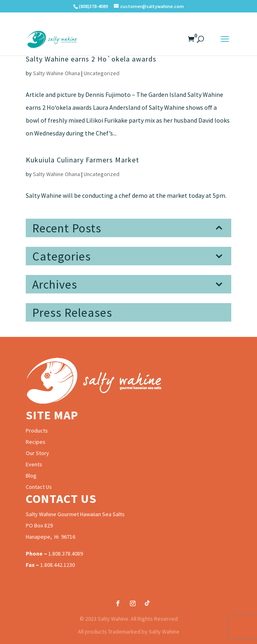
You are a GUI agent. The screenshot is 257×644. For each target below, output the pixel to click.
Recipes (36, 442)
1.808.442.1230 (58, 565)
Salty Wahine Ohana (57, 73)
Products (37, 431)
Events (34, 464)
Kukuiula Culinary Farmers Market (82, 160)
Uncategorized (102, 73)
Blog (31, 476)
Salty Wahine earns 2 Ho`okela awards (91, 59)
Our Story (37, 453)
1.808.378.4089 (66, 554)
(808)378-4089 (93, 6)
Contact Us (39, 487)
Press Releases (72, 312)
